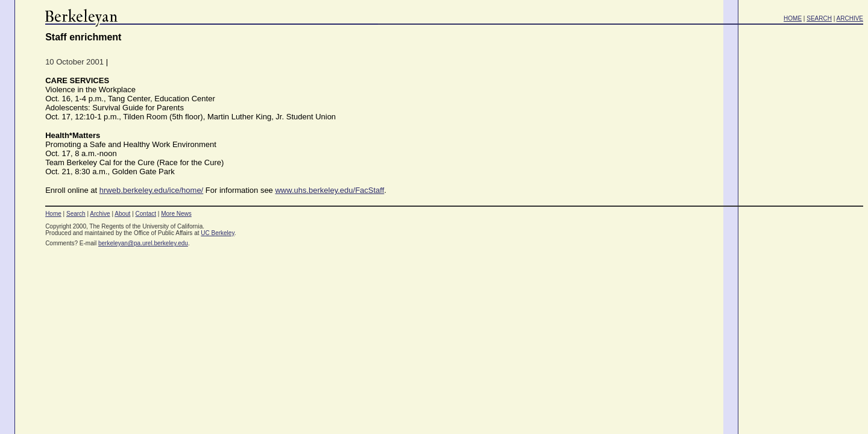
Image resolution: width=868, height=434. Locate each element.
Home (53, 214)
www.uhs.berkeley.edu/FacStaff (329, 190)
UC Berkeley (217, 233)
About (122, 214)
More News (176, 214)
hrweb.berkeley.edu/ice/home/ (151, 190)
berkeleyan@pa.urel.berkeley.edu (143, 243)
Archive (100, 214)
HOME (793, 18)
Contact (146, 214)
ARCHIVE (850, 18)
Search (76, 214)
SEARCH (819, 18)
